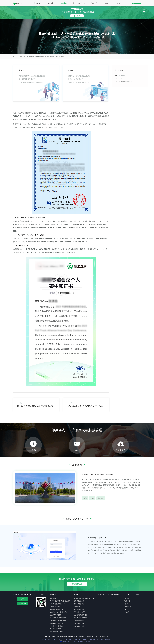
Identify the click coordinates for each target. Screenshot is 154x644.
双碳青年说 (127, 601)
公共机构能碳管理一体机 (57, 609)
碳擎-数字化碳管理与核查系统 (59, 612)
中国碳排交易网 (93, 637)
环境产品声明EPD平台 (56, 632)
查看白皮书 (23, 604)
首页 (15, 56)
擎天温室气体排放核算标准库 (58, 618)
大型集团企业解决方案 (80, 612)
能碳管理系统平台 (55, 598)
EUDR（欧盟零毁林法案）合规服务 (60, 601)
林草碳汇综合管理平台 (56, 623)
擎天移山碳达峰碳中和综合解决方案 (84, 598)
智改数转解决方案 (79, 626)
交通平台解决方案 (79, 620)
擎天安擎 (86, 637)
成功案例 (59, 3)
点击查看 (77, 16)
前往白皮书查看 (77, 584)
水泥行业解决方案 (79, 601)
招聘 (102, 3)
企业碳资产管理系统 (56, 615)
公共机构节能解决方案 (80, 615)
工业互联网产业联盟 (103, 637)
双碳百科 (126, 604)
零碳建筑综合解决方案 (80, 618)
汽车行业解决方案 (79, 623)
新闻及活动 (127, 598)
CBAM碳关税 (127, 607)
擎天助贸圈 (80, 637)
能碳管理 (126, 612)
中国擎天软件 (55, 637)
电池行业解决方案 (79, 604)
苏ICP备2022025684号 (87, 641)
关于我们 (113, 3)
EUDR (125, 609)
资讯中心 (90, 3)
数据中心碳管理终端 (56, 629)
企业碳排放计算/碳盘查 (57, 626)
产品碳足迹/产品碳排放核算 (58, 620)
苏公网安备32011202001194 (71, 641)
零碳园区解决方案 (79, 609)
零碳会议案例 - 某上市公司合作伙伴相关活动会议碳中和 (47, 56)
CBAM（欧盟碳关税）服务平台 (59, 604)
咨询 (23, 599)
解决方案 (46, 3)
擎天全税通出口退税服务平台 (68, 637)
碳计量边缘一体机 (55, 607)
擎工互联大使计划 (74, 3)
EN (137, 3)
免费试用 (128, 3)
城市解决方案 (78, 607)
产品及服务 (32, 3)
